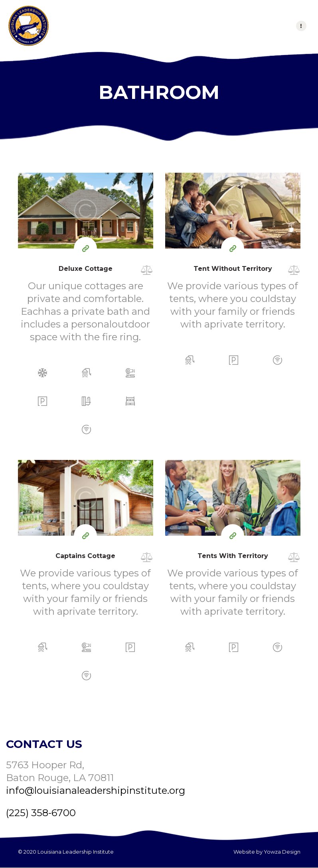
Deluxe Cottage (86, 269)
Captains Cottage (85, 556)
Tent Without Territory (233, 269)
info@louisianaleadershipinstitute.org (96, 790)
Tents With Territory (233, 556)
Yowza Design (282, 852)
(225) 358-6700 (41, 813)
